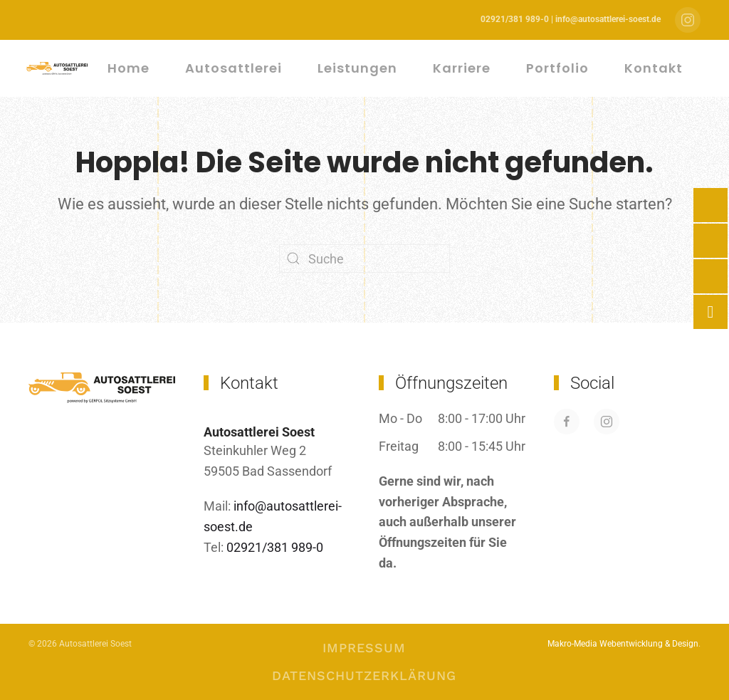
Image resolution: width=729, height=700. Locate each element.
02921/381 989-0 (273, 547)
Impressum (364, 648)
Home (129, 68)
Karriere (462, 68)
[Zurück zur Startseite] (59, 68)
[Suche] (364, 258)
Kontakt (654, 68)
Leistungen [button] (357, 68)
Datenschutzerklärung (364, 675)
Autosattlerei (234, 68)
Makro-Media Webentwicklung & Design (623, 644)
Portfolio (557, 68)
